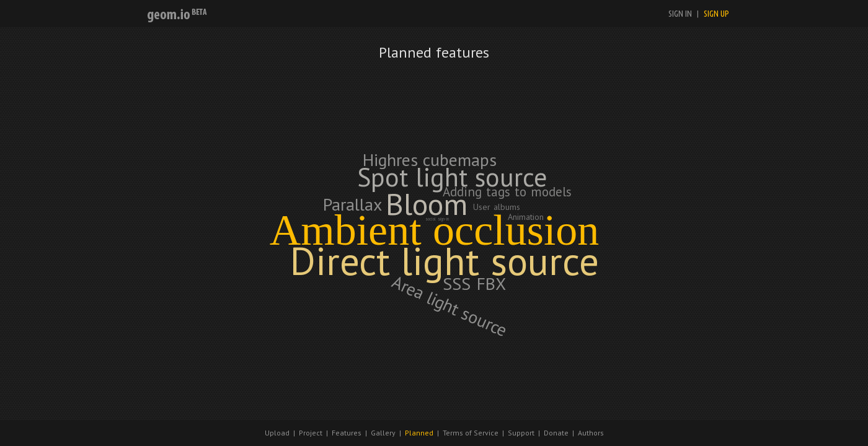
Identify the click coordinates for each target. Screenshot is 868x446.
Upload (277, 433)
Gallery (383, 433)
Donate (556, 433)
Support (521, 433)
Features (347, 433)
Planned (419, 433)
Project (311, 433)
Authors (591, 433)
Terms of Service (471, 433)
